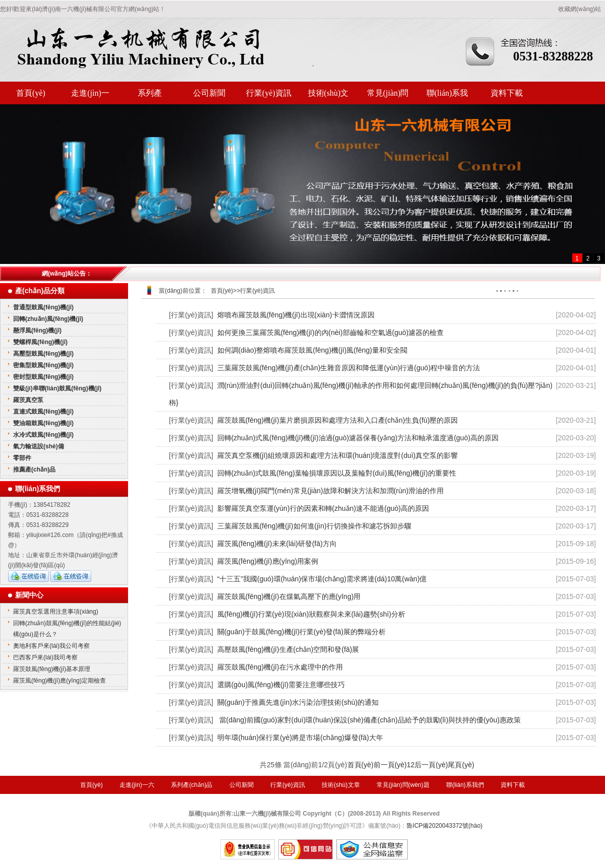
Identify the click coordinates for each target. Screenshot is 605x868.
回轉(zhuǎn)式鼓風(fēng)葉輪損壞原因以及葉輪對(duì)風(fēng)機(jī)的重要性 (337, 473)
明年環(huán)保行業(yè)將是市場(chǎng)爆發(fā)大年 (300, 738)
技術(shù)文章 (328, 96)
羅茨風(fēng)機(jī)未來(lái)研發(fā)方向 (277, 544)
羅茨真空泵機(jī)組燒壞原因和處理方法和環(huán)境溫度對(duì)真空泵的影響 (338, 455)
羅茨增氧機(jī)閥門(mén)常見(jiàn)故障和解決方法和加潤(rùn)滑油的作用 (331, 491)
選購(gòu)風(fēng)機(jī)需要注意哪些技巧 (281, 685)
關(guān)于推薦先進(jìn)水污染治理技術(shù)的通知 (298, 702)
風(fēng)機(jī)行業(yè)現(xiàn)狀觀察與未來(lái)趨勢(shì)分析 (311, 614)
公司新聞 (209, 93)
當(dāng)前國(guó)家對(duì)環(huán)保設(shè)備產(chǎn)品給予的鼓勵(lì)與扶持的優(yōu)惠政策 (369, 720)
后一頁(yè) (431, 765)
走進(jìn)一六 (90, 96)
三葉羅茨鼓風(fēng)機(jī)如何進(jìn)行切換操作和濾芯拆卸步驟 (314, 526)
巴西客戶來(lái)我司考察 (45, 657)
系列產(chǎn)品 (150, 96)
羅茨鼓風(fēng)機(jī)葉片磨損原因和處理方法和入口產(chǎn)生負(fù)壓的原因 (338, 420)
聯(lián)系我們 (447, 96)
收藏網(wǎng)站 (580, 9)
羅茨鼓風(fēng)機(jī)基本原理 (52, 669)
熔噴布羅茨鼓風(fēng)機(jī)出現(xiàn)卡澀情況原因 (296, 315)
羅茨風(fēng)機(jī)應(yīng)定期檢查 (59, 681)
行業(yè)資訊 (269, 93)
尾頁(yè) (461, 765)
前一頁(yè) (390, 765)
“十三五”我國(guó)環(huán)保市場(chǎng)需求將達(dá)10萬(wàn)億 (322, 579)
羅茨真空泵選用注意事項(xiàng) (56, 612)
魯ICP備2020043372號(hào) (444, 826)
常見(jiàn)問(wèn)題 (388, 96)
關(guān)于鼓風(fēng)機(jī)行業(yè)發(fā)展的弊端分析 (301, 632)
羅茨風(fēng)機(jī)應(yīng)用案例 (268, 561)
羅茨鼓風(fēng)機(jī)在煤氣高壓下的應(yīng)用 (289, 596)
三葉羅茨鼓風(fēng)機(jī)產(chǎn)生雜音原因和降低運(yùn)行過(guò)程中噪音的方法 (349, 368)
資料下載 (507, 93)
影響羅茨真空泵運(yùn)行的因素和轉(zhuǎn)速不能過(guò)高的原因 (323, 508)
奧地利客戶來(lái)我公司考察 (51, 646)
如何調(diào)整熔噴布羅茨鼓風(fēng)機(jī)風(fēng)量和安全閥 (312, 350)
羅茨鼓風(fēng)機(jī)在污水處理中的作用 (280, 667)
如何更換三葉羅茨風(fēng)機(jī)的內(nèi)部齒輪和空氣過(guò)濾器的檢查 (331, 332)
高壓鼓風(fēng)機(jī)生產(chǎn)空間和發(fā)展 (288, 649)
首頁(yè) (31, 93)
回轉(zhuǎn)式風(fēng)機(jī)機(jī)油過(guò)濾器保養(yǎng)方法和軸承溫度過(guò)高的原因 (358, 438)
